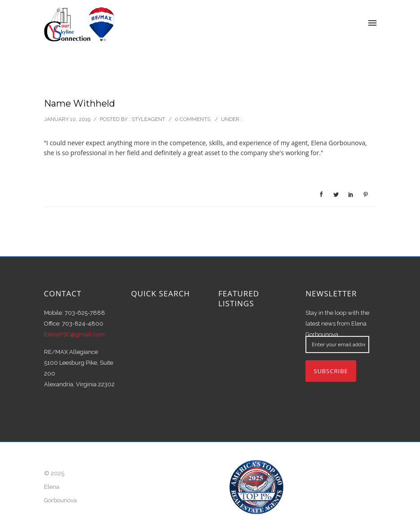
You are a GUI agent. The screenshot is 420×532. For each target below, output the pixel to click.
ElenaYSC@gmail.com (74, 334)
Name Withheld (80, 103)
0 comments (192, 119)
